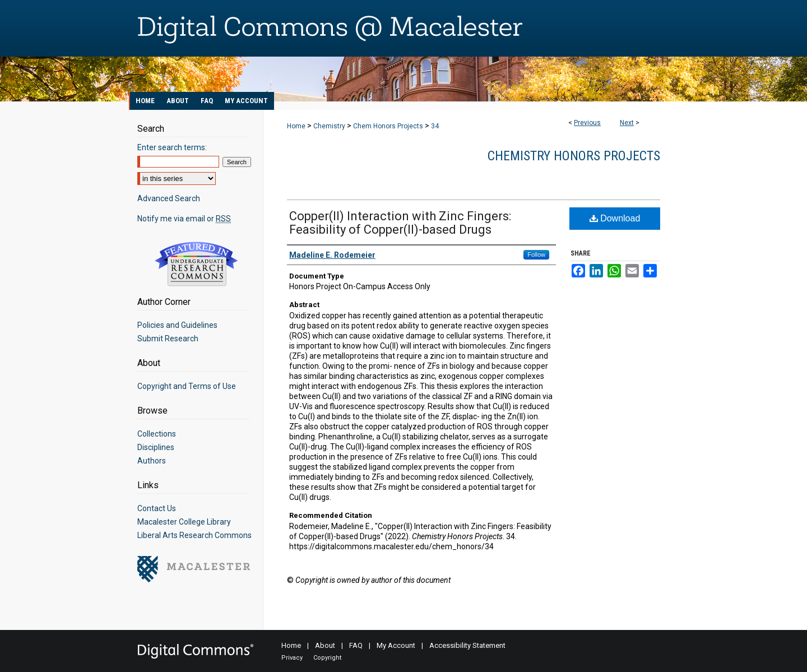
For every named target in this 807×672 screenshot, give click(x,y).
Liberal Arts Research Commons (194, 535)
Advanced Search (169, 198)
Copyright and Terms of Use (187, 386)
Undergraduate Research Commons (196, 264)
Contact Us (157, 508)
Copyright (327, 658)
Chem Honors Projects (388, 126)
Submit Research (168, 339)
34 (435, 126)
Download (615, 218)
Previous (587, 123)
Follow (536, 254)
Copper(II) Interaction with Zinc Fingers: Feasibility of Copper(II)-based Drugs (400, 223)
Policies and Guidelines (177, 325)
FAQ (356, 645)
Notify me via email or (184, 219)
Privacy (292, 658)
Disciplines (156, 447)
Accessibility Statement (467, 645)
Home (296, 126)
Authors (152, 461)
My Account (396, 645)
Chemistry (329, 126)
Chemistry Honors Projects (574, 156)
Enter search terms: (172, 147)
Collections (157, 434)
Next (627, 123)
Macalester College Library (184, 522)
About (325, 645)
